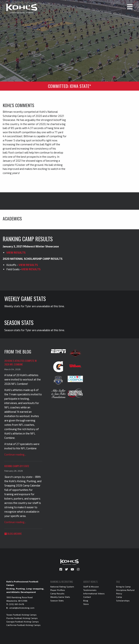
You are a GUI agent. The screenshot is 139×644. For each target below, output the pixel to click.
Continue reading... (15, 454)
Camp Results (57, 593)
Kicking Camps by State (17, 466)
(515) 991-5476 (16, 604)
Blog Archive (13, 534)
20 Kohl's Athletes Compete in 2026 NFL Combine (20, 362)
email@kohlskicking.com (22, 608)
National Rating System (62, 587)
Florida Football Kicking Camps (22, 618)
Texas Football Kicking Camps (21, 615)
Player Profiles (58, 590)
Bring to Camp (123, 587)
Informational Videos (94, 593)
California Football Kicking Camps (23, 625)
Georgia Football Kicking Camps (23, 622)
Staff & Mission (91, 587)
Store (86, 604)
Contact (87, 597)
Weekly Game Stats (60, 597)
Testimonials (90, 590)
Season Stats (57, 600)
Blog (86, 600)
